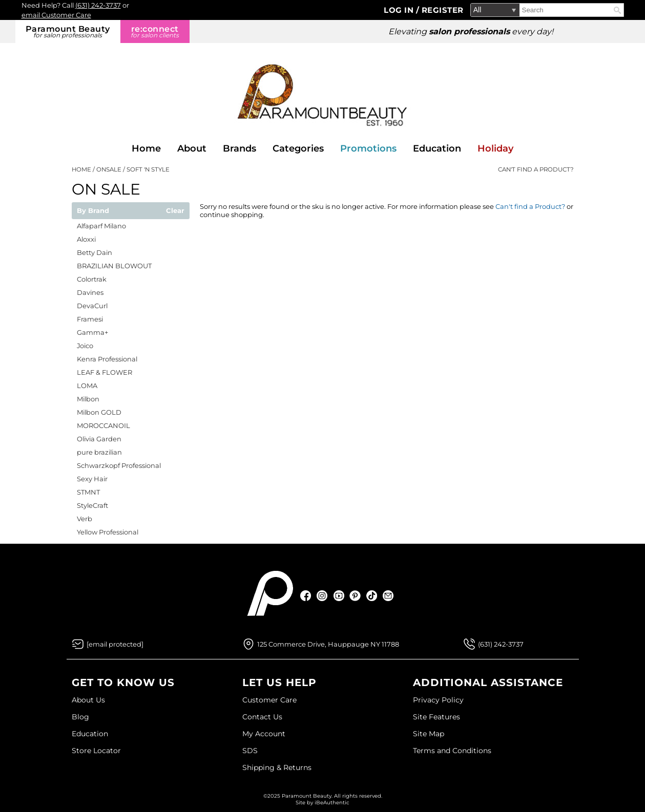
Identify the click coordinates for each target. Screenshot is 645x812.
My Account (264, 734)
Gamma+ (92, 332)
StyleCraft (92, 505)
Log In (400, 10)
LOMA (87, 386)
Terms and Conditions (452, 751)
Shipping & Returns (277, 767)
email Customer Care (56, 15)
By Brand (93, 211)
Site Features (436, 717)
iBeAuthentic (332, 803)
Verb (85, 519)
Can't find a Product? (536, 169)
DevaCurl (92, 306)
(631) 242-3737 (98, 5)
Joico (85, 346)
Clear (175, 211)
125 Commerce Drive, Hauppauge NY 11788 (328, 644)
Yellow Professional (108, 532)
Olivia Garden (99, 439)
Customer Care (269, 700)
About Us (88, 700)
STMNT (88, 492)
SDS (250, 751)
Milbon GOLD (99, 412)
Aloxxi (86, 239)
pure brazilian (99, 452)
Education (437, 148)
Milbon (88, 399)
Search (617, 10)
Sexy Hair (92, 479)
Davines (90, 292)
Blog (80, 717)
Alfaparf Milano (101, 226)
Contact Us (262, 717)
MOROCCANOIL (103, 425)
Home (146, 148)
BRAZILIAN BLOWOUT (114, 266)
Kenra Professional (107, 359)
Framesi (90, 319)
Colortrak (92, 279)
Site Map (429, 734)
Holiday (495, 148)
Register (443, 10)
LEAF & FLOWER (105, 372)
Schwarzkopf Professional (119, 465)
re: (155, 31)
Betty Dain (95, 252)
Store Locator (96, 751)
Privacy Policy (438, 700)
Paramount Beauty (68, 31)
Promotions (368, 148)
